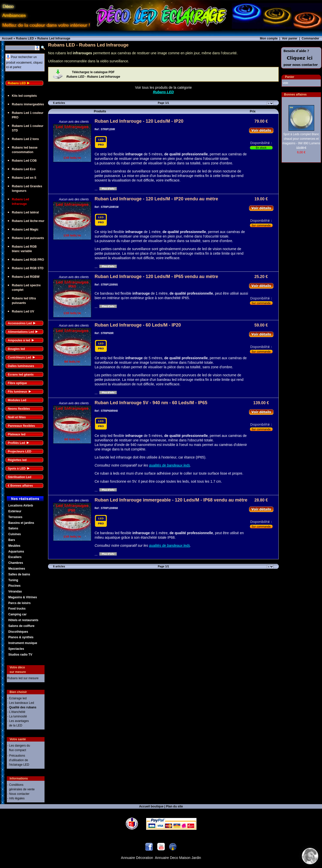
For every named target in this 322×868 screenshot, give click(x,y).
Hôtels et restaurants (23, 620)
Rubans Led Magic (25, 230)
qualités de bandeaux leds (169, 465)
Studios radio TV (20, 655)
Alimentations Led (21, 332)
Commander (310, 38)
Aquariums (16, 552)
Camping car (17, 614)
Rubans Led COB (24, 161)
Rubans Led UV (23, 311)
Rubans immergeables (28, 104)
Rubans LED (17, 83)
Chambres (16, 563)
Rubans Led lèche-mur (28, 221)
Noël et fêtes (17, 417)
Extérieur (15, 511)
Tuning (13, 580)
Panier (290, 77)
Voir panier (290, 38)
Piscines (14, 586)
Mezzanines (17, 569)
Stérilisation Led (19, 477)
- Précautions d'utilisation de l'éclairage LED (18, 760)
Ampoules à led (19, 340)
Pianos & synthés (21, 637)
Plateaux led (17, 434)
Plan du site (174, 806)
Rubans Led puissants (28, 238)
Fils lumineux (17, 392)
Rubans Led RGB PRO (28, 260)
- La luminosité (17, 716)
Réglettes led (17, 460)
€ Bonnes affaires (20, 486)
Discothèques (18, 632)
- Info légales (16, 798)
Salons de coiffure (21, 626)
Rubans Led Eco (24, 169)
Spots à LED (17, 469)
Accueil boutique (151, 806)
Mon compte (269, 38)
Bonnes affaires (295, 95)
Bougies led (16, 349)
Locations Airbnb (21, 506)
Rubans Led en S (24, 178)
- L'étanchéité (16, 712)
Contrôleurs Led (19, 357)
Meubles (14, 546)
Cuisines (15, 534)
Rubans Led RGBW (26, 277)
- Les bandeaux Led (21, 703)
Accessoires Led (20, 323)
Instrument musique (23, 643)
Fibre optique (17, 383)
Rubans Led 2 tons (25, 139)
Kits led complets (24, 96)
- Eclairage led (17, 698)
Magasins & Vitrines (23, 597)
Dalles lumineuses (21, 366)
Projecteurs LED (19, 451)
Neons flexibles (19, 409)
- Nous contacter (18, 794)
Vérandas (15, 591)
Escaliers (15, 557)
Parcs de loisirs (19, 603)
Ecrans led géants (21, 375)
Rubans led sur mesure (23, 678)
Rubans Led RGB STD (28, 268)
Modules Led (17, 400)
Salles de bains (19, 574)
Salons (13, 528)
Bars (12, 540)
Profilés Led (16, 443)
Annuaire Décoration (137, 858)
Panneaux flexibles (21, 426)
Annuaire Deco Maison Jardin (178, 858)
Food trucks (17, 609)
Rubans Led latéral (25, 212)
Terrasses (15, 517)
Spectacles (16, 649)
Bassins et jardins (21, 523)
